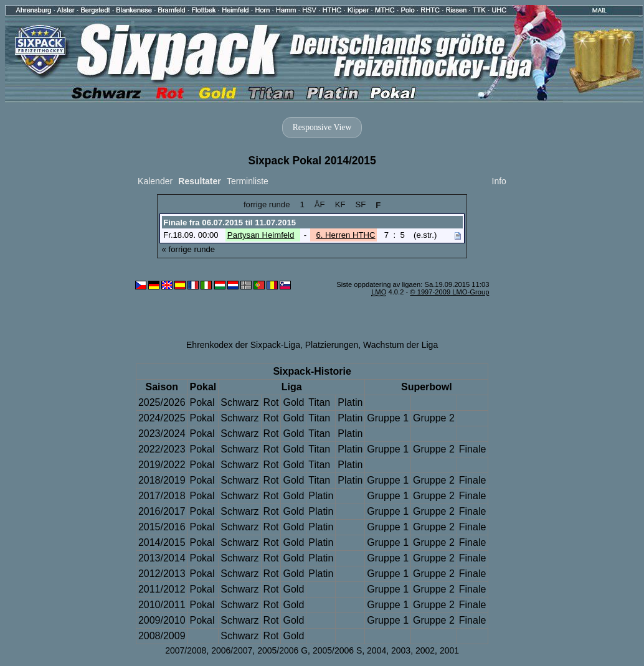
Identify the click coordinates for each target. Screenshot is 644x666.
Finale (473, 449)
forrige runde (267, 204)
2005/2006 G (282, 650)
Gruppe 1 (388, 418)
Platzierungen (332, 345)
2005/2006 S (337, 650)
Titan (319, 402)
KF (340, 204)
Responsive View (322, 127)
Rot (271, 402)
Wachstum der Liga (400, 345)
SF (360, 204)
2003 (401, 650)
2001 (449, 650)
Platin (350, 402)
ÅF (320, 204)
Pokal (202, 402)
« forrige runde (189, 249)
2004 (376, 650)
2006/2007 (232, 650)
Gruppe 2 (434, 418)
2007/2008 (186, 650)
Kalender (155, 181)
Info (499, 181)
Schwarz (239, 402)
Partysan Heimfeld (261, 235)
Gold (293, 402)
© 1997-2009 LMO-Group (449, 292)
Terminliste (248, 181)
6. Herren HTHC (345, 235)
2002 (425, 650)
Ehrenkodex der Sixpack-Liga (243, 345)
